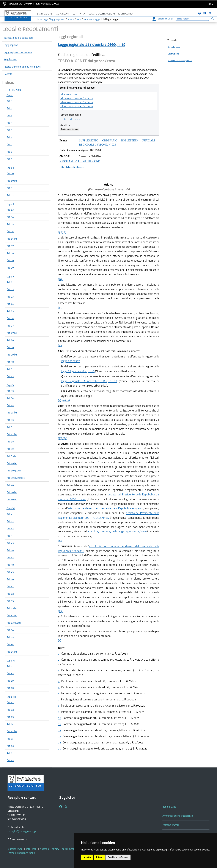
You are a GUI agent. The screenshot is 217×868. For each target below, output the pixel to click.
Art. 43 (10, 528)
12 (60, 730)
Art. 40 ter (12, 500)
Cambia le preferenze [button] (118, 857)
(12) (60, 346)
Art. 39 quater (14, 471)
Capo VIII (11, 697)
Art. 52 (10, 594)
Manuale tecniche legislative (180, 61)
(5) (63, 438)
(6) (63, 400)
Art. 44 (10, 536)
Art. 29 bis (12, 355)
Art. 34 (10, 398)
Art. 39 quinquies (16, 478)
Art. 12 (10, 195)
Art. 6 (10, 137)
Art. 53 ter (12, 615)
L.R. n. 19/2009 (13, 90)
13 (60, 736)
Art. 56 (10, 644)
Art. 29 (10, 347)
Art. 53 (10, 601)
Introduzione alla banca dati (18, 38)
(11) (60, 308)
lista (79, 19)
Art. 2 (10, 108)
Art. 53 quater (14, 623)
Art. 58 (10, 673)
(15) (60, 611)
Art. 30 (10, 362)
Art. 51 (10, 586)
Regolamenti (10, 59)
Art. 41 (10, 514)
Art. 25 (10, 311)
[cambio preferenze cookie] (22, 853)
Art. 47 (10, 557)
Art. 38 (10, 442)
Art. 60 (10, 688)
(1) (60, 400)
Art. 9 (10, 159)
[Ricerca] (192, 19)
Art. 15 (10, 224)
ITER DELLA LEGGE (72, 167)
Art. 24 (10, 304)
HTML (63, 119)
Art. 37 (10, 427)
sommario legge (92, 19)
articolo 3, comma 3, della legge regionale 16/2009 (117, 531)
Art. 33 (10, 391)
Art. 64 (10, 724)
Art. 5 (10, 130)
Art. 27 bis (12, 333)
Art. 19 (10, 260)
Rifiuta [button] (99, 857)
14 (60, 742)
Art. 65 (10, 739)
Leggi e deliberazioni (102, 14)
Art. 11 (10, 188)
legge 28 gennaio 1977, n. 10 (78, 371)
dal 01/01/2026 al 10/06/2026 (76, 102)
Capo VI (11, 508)
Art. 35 (10, 405)
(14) (60, 541)
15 (60, 749)
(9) (66, 232)
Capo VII (11, 661)
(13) (68, 400)
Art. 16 (10, 231)
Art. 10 (10, 173)
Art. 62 (10, 710)
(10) (60, 279)
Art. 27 (10, 326)
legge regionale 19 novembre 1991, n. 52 (89, 381)
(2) (60, 438)
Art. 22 (10, 289)
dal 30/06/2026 (68, 94)
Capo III (10, 204)
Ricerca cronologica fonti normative (22, 67)
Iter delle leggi (174, 47)
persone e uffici (163, 19)
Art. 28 (10, 340)
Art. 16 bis (12, 239)
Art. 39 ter (12, 463)
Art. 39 (10, 449)
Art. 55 (10, 637)
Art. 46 (10, 550)
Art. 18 (10, 253)
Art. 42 (10, 521)
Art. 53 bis (12, 608)
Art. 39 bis (12, 456)
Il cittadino (125, 14)
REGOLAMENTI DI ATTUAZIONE (80, 161)
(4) (60, 232)
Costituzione (173, 54)
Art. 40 (10, 485)
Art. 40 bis (12, 492)
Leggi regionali (11, 45)
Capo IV (11, 277)
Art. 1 (10, 101)
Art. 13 (10, 210)
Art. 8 (10, 152)
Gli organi (63, 14)
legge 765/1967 (70, 361)
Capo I (10, 95)
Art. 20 (10, 268)
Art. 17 (10, 246)
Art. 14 (10, 217)
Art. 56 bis (12, 652)
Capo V (10, 385)
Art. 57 (10, 666)
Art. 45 (10, 543)
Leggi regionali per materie (18, 52)
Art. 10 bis (12, 181)
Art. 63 (10, 717)
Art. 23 (10, 297)
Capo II (10, 168)
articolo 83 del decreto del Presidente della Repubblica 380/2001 (106, 508)
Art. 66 (10, 746)
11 (60, 724)
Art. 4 (10, 123)
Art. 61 (10, 702)
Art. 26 (10, 318)
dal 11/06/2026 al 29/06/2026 (76, 98)
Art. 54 (10, 630)
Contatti (8, 74)
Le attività (79, 14)
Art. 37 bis (12, 434)
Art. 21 (10, 282)
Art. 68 (10, 760)
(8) (63, 232)
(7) (66, 438)
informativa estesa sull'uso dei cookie (189, 850)
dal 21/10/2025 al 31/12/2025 (76, 106)
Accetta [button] (87, 857)
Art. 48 (10, 565)
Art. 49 (10, 572)
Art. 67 (10, 753)
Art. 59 (10, 681)
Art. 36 (10, 420)
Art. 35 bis (12, 413)
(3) (60, 640)
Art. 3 (10, 115)
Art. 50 (10, 579)
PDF (70, 119)
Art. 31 (10, 369)
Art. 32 (10, 376)
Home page (42, 19)
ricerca (71, 19)
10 (60, 718)
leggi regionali (58, 19)
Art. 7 (10, 144)
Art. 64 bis (12, 731)
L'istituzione (45, 14)
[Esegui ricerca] (213, 18)
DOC (77, 119)
